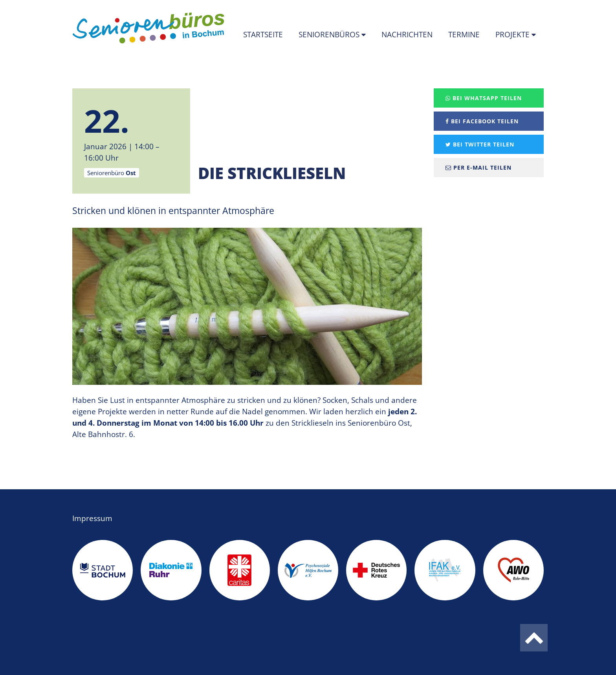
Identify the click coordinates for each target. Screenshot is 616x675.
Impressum (92, 518)
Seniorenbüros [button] (330, 35)
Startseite (263, 35)
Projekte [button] (513, 35)
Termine (464, 35)
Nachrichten (407, 35)
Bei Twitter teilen (480, 144)
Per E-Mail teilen (478, 167)
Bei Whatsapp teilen (484, 98)
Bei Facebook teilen (482, 121)
